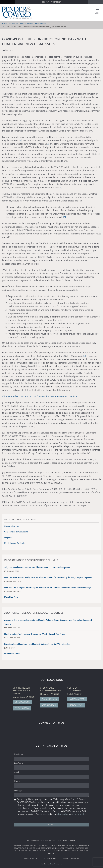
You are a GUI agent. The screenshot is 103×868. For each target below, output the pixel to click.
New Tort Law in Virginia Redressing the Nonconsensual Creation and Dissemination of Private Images (48, 588)
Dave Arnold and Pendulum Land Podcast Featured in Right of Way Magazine (37, 644)
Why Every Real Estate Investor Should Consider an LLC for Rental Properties (37, 567)
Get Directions (22, 702)
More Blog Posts (11, 597)
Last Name (19, 763)
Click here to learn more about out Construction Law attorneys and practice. (40, 396)
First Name (19, 754)
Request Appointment (51, 2)
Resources (14, 23)
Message (18, 791)
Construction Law (12, 526)
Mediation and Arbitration (15, 543)
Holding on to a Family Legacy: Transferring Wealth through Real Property (36, 634)
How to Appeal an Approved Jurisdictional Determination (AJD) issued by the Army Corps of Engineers (48, 578)
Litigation (8, 538)
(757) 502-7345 (76, 705)
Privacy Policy (31, 858)
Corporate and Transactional (16, 532)
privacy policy (62, 814)
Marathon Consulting (54, 864)
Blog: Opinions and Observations (33, 23)
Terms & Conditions (70, 858)
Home (5, 23)
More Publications (12, 654)
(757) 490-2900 (49, 705)
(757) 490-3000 (22, 708)
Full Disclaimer (49, 858)
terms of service (79, 814)
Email (17, 772)
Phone (17, 781)
